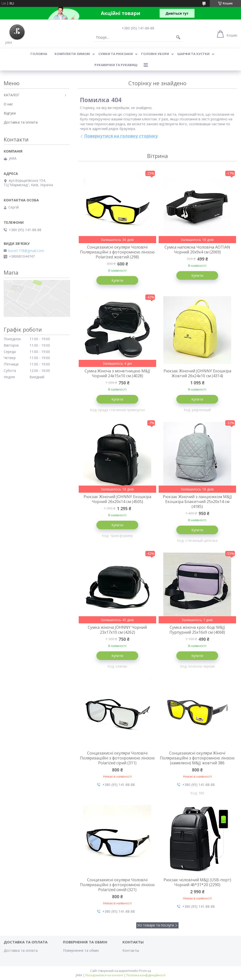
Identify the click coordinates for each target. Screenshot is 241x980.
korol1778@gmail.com (26, 251)
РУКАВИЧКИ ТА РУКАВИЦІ (116, 65)
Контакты (131, 950)
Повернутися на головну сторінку (121, 136)
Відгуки (10, 113)
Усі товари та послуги (156, 925)
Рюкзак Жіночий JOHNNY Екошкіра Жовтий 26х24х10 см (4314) (197, 373)
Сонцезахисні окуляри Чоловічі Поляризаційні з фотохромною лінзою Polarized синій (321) (117, 885)
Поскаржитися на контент (104, 975)
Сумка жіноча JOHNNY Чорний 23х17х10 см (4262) (117, 630)
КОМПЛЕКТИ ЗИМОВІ (72, 54)
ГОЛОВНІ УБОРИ (155, 54)
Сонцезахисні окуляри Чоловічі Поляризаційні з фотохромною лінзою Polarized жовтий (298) (117, 252)
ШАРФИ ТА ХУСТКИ (193, 54)
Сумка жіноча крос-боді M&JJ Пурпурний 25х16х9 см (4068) (197, 630)
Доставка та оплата (21, 122)
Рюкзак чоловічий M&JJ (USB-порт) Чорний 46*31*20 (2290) (197, 882)
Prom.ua (145, 971)
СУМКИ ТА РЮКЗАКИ (116, 54)
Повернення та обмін (81, 950)
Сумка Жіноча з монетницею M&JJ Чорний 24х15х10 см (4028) (117, 373)
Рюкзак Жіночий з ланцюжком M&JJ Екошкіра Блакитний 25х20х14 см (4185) (197, 502)
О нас (8, 104)
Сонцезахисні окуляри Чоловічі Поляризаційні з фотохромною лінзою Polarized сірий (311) (117, 758)
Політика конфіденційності (146, 975)
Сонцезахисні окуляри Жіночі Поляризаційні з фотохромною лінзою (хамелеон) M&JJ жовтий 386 (197, 758)
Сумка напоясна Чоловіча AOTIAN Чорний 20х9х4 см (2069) (197, 250)
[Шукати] (178, 37)
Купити (117, 280)
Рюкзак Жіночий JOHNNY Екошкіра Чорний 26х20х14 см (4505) (117, 499)
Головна (39, 54)
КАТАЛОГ (12, 95)
